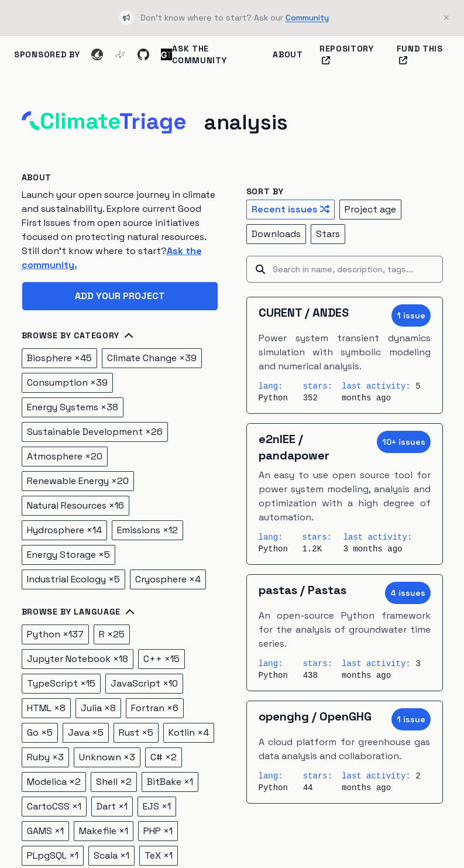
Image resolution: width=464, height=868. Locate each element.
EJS (157, 806)
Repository (347, 54)
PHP (158, 831)
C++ (161, 659)
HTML (46, 708)
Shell (114, 782)
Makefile (104, 831)
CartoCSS (54, 806)
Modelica (54, 782)
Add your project (120, 296)
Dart (112, 806)
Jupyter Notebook (78, 659)
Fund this (420, 54)
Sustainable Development (95, 432)
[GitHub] (143, 54)
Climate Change (152, 358)
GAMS (45, 831)
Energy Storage (68, 555)
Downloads (276, 234)
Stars (328, 234)
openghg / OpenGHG (315, 716)
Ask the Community (199, 54)
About (288, 54)
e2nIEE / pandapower (294, 447)
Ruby (45, 757)
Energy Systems (73, 407)
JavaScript (144, 683)
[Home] (104, 122)
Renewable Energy (78, 481)
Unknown (107, 757)
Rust (136, 733)
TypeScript (61, 683)
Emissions (147, 530)
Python (55, 634)
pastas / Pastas (303, 590)
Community (307, 18)
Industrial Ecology (73, 579)
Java (86, 733)
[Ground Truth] (166, 54)
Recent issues (291, 209)
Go (40, 733)
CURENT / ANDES (304, 313)
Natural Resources (75, 505)
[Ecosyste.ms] (120, 54)
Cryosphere (168, 579)
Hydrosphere (64, 530)
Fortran (155, 708)
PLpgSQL (53, 855)
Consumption (67, 382)
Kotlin (189, 733)
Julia (98, 708)
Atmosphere (65, 456)
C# (164, 757)
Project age (370, 209)
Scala (111, 855)
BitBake (170, 782)
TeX (159, 855)
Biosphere (59, 358)
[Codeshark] (97, 54)
